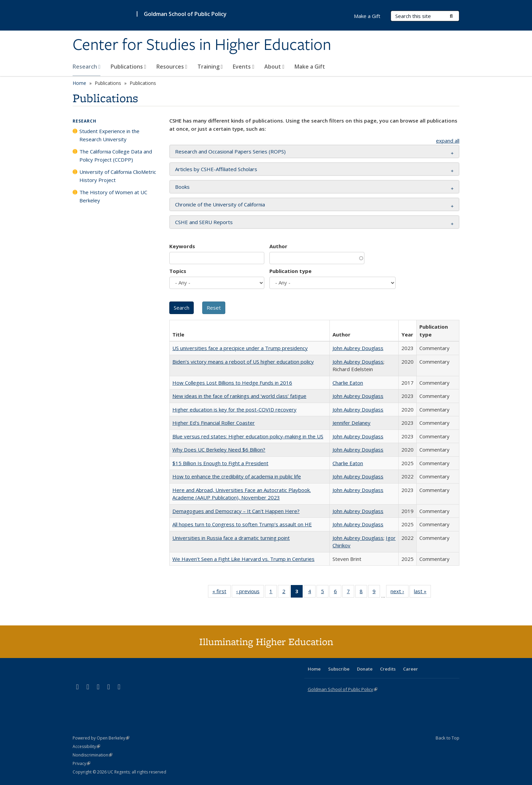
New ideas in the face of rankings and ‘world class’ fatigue (239, 396)
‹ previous (250, 592)
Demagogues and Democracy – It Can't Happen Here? (236, 511)
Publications (128, 67)
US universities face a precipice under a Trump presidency (240, 348)
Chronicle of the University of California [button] (220, 204)
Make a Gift (310, 67)
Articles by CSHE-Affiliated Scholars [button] (216, 169)
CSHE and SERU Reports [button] (204, 222)
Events (243, 67)
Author (278, 246)
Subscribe (339, 669)
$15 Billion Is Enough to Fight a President (220, 463)
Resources (172, 67)
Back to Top (448, 738)
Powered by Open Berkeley (101, 738)
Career (411, 669)
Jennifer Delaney (351, 423)
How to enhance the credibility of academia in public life (237, 476)
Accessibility (86, 746)
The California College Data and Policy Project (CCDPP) (116, 156)
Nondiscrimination (92, 755)
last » (422, 592)
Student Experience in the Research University (109, 135)
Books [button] (182, 187)
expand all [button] (448, 141)
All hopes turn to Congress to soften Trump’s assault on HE (242, 524)
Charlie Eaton (348, 383)
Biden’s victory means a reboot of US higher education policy (243, 362)
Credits (388, 669)
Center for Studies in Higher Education (202, 45)
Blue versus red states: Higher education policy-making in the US (248, 436)
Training (210, 67)
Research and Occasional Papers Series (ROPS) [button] (230, 151)
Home (79, 83)
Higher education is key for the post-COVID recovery (234, 409)
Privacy (81, 763)
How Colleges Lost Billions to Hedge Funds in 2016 (232, 383)
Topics (178, 271)
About (274, 67)
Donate (365, 669)
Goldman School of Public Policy (185, 14)
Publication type (290, 271)
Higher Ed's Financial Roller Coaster (214, 423)
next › (400, 592)
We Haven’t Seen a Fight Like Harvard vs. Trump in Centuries (243, 559)
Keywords (182, 246)
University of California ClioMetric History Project (118, 176)
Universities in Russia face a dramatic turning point (231, 538)
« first (222, 592)
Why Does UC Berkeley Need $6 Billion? (219, 450)
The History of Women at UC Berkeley (113, 196)
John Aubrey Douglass (358, 348)
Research (87, 67)
